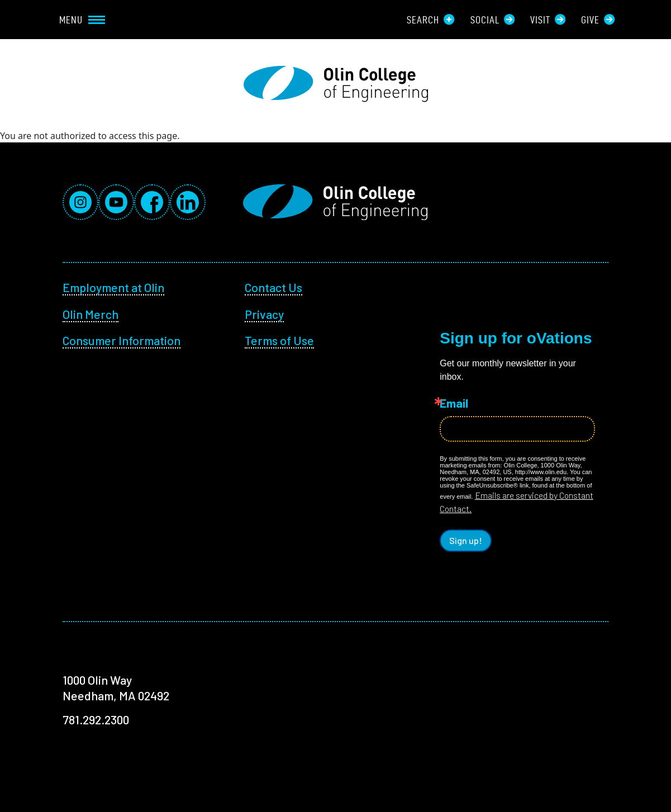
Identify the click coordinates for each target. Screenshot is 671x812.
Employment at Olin (113, 287)
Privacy (264, 314)
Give (598, 20)
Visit (548, 20)
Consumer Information (122, 340)
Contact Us (273, 287)
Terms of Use (279, 340)
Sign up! (466, 540)
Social (492, 20)
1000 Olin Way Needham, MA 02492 (116, 687)
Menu (82, 20)
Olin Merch (91, 314)
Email (454, 403)
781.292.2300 (96, 719)
